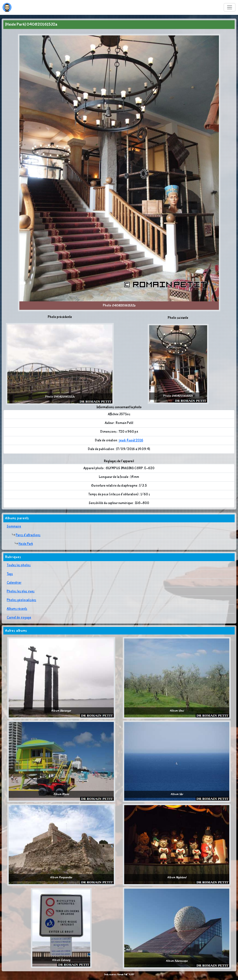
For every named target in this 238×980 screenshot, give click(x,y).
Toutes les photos (19, 565)
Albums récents (17, 609)
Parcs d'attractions (28, 535)
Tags (10, 574)
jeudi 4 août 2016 (131, 441)
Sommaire (14, 527)
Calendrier (14, 583)
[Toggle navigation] (230, 7)
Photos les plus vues (21, 591)
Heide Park (26, 544)
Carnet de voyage (19, 618)
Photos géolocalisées (21, 600)
